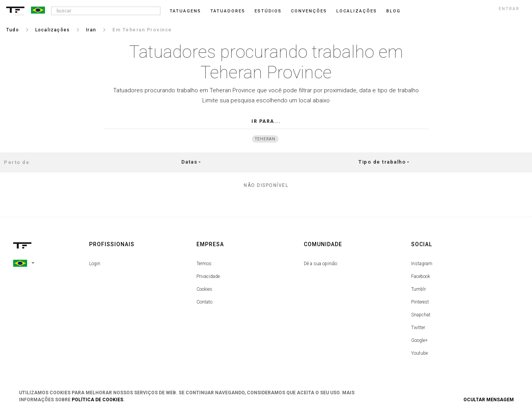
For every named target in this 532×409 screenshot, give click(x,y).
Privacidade (208, 276)
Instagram (422, 264)
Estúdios (268, 11)
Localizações (357, 11)
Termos (204, 264)
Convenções (309, 11)
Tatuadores (228, 11)
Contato (204, 302)
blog (393, 11)
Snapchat (421, 315)
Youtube (419, 353)
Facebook (421, 276)
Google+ (419, 340)
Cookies (204, 289)
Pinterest (420, 302)
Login (95, 264)
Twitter (418, 328)
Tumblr (418, 289)
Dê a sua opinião (320, 264)
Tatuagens (185, 11)
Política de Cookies (97, 400)
